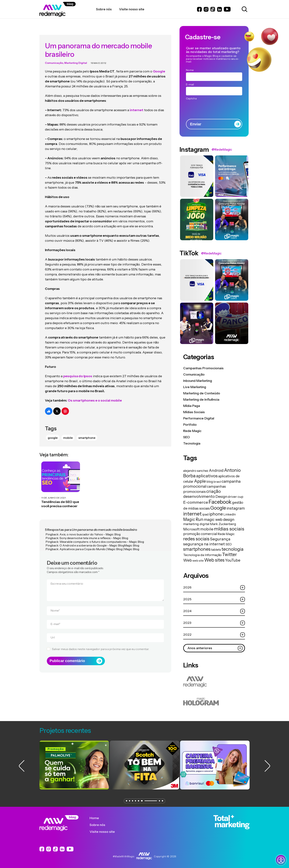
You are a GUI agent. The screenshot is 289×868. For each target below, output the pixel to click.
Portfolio (190, 425)
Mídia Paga (192, 406)
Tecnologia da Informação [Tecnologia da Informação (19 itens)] (202, 555)
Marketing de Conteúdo (202, 393)
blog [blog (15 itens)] (210, 482)
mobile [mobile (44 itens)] (207, 529)
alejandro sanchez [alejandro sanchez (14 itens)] (196, 471)
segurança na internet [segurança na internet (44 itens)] (204, 544)
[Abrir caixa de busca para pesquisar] (244, 9)
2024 (214, 611)
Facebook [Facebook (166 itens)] (220, 502)
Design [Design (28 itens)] (221, 497)
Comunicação (54, 56)
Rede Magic (192, 431)
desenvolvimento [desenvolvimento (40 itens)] (199, 496)
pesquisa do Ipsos (78, 369)
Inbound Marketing (198, 381)
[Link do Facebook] (199, 9)
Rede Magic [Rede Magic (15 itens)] (226, 534)
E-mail (55, 617)
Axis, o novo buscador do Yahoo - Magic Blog (90, 527)
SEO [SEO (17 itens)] (229, 544)
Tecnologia (192, 443)
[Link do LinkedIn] (220, 9)
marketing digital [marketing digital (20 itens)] (196, 524)
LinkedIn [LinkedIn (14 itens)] (230, 514)
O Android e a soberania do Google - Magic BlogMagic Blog (99, 539)
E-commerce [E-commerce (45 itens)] (196, 502)
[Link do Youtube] (227, 9)
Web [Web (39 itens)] (188, 560)
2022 (214, 635)
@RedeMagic (222, 150)
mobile (68, 431)
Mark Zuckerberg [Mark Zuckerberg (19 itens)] (223, 524)
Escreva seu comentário (67, 577)
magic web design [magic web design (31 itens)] (219, 520)
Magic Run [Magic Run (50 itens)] (193, 519)
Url (53, 631)
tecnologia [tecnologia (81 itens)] (233, 549)
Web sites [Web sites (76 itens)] (214, 560)
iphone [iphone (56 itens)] (216, 514)
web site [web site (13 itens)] (198, 560)
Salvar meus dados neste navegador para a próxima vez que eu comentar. (101, 642)
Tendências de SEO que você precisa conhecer (60, 497)
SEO (187, 437)
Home (97, 818)
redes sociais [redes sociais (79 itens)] (196, 539)
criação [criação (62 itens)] (214, 491)
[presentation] (214, 108)
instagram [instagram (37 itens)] (236, 508)
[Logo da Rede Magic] (68, 9)
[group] (74, 765)
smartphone (87, 431)
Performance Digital (199, 418)
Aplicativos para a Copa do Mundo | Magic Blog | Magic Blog (99, 542)
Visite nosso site (105, 832)
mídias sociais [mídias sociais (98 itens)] (229, 529)
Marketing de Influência (201, 400)
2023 (214, 623)
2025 (214, 599)
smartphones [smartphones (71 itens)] (197, 549)
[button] (125, 801)
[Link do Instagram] (206, 9)
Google (53, 431)
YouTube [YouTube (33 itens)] (233, 560)
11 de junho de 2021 (54, 491)
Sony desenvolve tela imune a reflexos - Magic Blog (94, 531)
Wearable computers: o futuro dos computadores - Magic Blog (102, 535)
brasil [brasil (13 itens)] (217, 482)
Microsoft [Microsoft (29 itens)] (191, 529)
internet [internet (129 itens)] (192, 514)
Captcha (191, 98)
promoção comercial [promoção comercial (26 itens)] (200, 534)
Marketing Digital (76, 56)
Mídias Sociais (194, 412)
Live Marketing (195, 387)
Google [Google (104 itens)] (218, 508)
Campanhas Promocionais (203, 368)
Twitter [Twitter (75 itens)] (229, 554)
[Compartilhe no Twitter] (57, 404)
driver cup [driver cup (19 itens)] (236, 497)
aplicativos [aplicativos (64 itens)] (207, 476)
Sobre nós (100, 825)
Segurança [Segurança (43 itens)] (220, 539)
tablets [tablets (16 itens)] (216, 550)
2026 (214, 587)
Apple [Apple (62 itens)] (200, 481)
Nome (55, 604)
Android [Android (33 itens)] (216, 470)
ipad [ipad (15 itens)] (205, 514)
